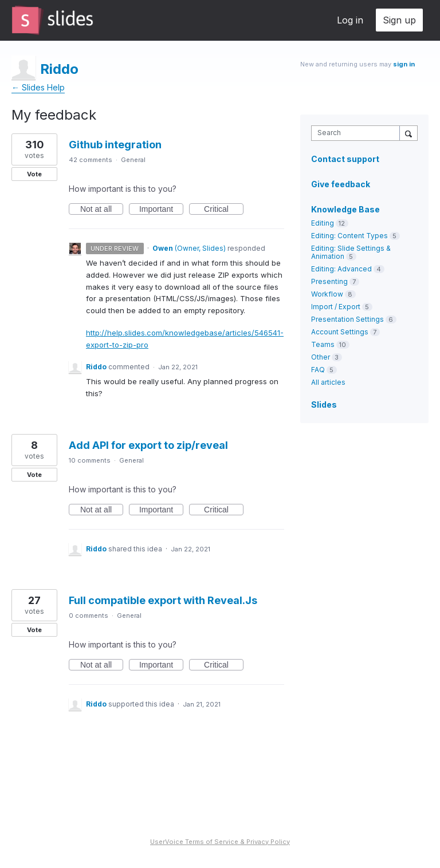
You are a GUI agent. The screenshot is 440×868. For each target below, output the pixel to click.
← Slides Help (38, 87)
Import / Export (336, 307)
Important (161, 210)
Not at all (102, 210)
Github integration (115, 145)
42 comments (91, 160)
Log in (350, 20)
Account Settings (340, 332)
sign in (404, 64)
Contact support (345, 159)
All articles (328, 382)
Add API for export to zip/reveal (148, 445)
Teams (323, 344)
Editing (323, 223)
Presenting (329, 281)
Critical (224, 210)
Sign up (399, 20)
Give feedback (341, 184)
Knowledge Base (345, 209)
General (133, 160)
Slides (324, 405)
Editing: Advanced (341, 269)
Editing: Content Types (349, 236)
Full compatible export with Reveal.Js (163, 600)
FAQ (318, 370)
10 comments (90, 460)
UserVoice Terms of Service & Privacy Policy (220, 842)
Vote (34, 174)
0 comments (89, 616)
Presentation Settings (347, 319)
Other (321, 357)
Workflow (327, 294)
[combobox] (358, 133)
